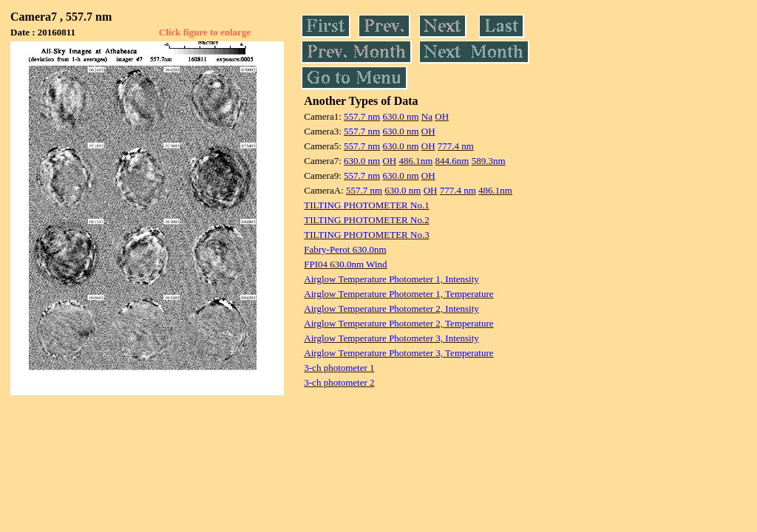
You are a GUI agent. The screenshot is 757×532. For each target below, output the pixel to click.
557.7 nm (362, 116)
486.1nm (415, 161)
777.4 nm (456, 146)
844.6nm (452, 161)
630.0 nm (400, 116)
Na (427, 116)
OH (442, 116)
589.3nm (489, 161)
